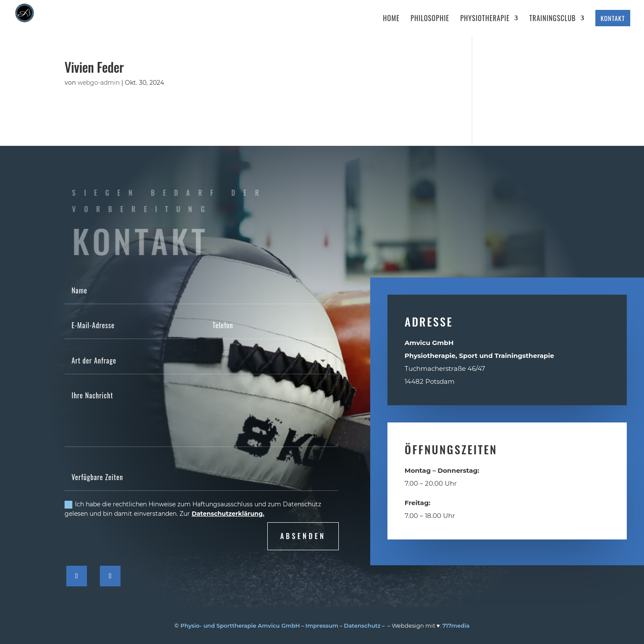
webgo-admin (99, 83)
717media (456, 626)
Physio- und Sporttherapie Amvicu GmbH (240, 626)
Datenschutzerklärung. (228, 514)
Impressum (322, 626)
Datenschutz (362, 626)
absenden (303, 536)
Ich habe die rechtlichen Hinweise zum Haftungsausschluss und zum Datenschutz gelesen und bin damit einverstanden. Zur (193, 509)
